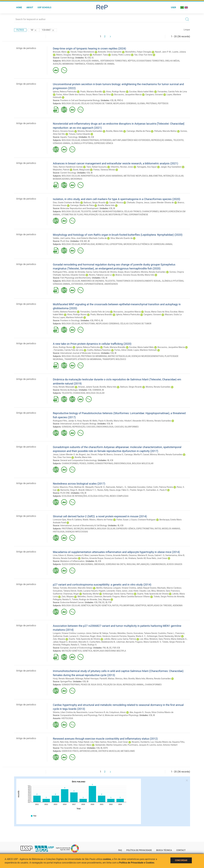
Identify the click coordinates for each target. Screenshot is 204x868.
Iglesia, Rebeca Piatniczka (65, 92)
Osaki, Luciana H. (71, 636)
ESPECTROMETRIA (145, 529)
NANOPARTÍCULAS (90, 176)
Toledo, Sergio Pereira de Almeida (169, 597)
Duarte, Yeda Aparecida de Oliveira (153, 594)
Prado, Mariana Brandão (91, 92)
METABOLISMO (128, 751)
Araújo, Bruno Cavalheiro (129, 272)
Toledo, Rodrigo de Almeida (85, 599)
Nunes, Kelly (103, 490)
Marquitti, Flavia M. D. (95, 487)
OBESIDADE (99, 564)
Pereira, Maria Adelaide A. (175, 639)
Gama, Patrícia (127, 594)
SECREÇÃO (79, 529)
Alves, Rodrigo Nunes (116, 92)
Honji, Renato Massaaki (64, 387)
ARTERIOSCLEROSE (88, 751)
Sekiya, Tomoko (60, 588)
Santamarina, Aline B (175, 555)
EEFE (106, 748)
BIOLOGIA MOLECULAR (143, 463)
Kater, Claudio (140, 591)
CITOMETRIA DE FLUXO (72, 215)
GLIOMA (141, 103)
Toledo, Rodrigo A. (89, 645)
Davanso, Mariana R (138, 555)
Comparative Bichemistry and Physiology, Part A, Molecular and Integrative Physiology (99, 715)
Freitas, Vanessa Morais (104, 170)
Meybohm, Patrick (61, 170)
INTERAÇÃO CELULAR (173, 176)
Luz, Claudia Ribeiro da (161, 742)
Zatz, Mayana (68, 597)
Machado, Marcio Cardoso (169, 588)
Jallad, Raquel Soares (146, 588)
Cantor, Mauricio (60, 487)
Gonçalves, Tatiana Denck (65, 591)
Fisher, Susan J (123, 520)
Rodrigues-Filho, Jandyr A (65, 421)
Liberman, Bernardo (103, 597)
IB (86, 58)
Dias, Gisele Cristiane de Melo (66, 203)
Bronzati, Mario (60, 52)
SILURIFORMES (131, 427)
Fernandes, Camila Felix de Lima (172, 92)
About (30, 7)
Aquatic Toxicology (69, 137)
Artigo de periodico (26, 48)
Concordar (181, 860)
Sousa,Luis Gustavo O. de (116, 558)
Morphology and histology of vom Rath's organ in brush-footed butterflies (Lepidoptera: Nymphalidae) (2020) (118, 235)
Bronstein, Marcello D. (79, 642)
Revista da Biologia (69, 390)
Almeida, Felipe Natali (79, 742)
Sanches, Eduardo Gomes (74, 275)
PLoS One (65, 241)
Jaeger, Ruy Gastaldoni (171, 167)
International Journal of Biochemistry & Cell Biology (84, 525)
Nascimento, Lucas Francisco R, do (92, 712)
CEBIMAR (97, 390)
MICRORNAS (76, 179)
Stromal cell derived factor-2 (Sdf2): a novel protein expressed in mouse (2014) (100, 516)
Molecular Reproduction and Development (79, 208)
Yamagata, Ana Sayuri (147, 167)
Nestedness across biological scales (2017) (79, 484)
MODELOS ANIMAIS (171, 529)
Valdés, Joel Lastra (62, 238)
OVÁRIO (90, 463)
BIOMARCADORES (61, 179)
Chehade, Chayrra (135, 203)
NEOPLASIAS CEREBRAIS (125, 103)
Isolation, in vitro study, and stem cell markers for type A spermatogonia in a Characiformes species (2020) (117, 199)
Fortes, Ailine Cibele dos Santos (71, 95)
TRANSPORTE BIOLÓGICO (114, 359)
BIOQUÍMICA (90, 529)
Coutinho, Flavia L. (166, 633)
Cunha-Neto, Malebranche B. (103, 642)
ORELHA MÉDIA (172, 61)
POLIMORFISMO (127, 605)
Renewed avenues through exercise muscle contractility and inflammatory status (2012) (105, 739)
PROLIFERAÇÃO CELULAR (96, 215)
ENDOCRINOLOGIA (105, 427)
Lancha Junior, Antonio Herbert (163, 745)
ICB (89, 58)
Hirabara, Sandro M (137, 558)
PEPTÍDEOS (163, 103)
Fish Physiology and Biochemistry (76, 278)
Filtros (20, 30)
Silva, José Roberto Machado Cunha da (89, 238)
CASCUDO (91, 427)
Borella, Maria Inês (114, 131)
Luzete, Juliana (179, 52)
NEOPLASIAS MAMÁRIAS (111, 176)
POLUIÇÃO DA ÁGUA (112, 685)
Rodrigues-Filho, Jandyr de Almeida (69, 272)
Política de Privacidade (139, 850)
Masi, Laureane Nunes (94, 555)
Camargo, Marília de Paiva (139, 131)
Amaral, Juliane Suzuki (88, 387)
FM (100, 602)
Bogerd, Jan (84, 454)
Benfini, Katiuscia (104, 588)
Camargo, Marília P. (133, 454)
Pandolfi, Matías (107, 679)
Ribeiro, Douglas (64, 55)
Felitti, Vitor (72, 745)
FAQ (120, 850)
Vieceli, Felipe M (98, 454)
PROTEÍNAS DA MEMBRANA (94, 356)
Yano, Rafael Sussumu (97, 167)
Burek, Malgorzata (81, 170)
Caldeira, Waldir (81, 520)
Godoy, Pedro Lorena (121, 55)
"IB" (34, 30)
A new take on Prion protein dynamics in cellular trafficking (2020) (92, 344)
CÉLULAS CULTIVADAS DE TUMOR (97, 103)
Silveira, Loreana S (75, 555)
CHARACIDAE (79, 393)
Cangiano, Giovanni (154, 95)
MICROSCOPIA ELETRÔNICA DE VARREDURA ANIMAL (148, 244)
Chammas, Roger (71, 594)
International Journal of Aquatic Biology (78, 424)
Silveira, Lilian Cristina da (64, 712)
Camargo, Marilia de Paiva (82, 205)
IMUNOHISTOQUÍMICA (113, 211)
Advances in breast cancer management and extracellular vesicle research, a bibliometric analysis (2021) (116, 163)
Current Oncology (68, 173)
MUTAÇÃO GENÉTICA (101, 605)
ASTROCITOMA (88, 324)
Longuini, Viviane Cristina (124, 588)
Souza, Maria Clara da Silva (98, 95)
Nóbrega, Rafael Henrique (87, 679)
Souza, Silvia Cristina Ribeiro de (159, 712)
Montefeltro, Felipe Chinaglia (138, 52)
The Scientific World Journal (73, 748)
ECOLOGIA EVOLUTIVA (98, 496)
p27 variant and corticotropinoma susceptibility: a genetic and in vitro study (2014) (102, 585)
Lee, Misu (151, 591)
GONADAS (67, 427)
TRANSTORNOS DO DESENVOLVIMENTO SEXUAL (139, 281)
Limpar (187, 30)
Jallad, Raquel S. (60, 642)
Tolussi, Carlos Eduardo (79, 134)
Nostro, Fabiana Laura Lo (100, 275)
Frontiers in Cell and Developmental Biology (80, 100)
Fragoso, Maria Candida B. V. (148, 642)
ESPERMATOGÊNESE (138, 215)
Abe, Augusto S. (137, 712)
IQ (92, 58)
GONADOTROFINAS (90, 140)
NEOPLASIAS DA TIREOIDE (159, 605)
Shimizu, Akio (121, 679)
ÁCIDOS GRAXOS (174, 564)
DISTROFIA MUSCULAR (109, 751)
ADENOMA (178, 605)
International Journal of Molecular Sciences (80, 353)
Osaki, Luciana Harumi (87, 591)
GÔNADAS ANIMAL (62, 143)
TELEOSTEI (178, 140)
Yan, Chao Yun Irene (143, 55)
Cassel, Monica (116, 203)
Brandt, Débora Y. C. (87, 490)
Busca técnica (164, 850)
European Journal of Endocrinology (76, 648)
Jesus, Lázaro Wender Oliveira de (159, 203)
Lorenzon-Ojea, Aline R (63, 520)
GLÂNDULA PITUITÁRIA (82, 143)
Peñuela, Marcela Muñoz (165, 131)
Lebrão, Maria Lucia (113, 639)
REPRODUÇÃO (79, 427)
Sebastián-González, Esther (140, 487)
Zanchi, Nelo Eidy (61, 742)
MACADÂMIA (87, 564)
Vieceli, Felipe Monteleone (82, 52)
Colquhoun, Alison (117, 712)
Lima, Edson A (59, 555)
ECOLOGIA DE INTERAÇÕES (74, 496)
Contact (181, 850)
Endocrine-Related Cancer (72, 602)
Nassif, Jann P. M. (163, 52)
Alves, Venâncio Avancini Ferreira (111, 636)
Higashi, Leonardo (107, 591)
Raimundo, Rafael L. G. (116, 487)
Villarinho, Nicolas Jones (122, 167)
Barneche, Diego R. (69, 490)
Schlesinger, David (111, 594)
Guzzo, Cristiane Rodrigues (143, 520)
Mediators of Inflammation (72, 561)
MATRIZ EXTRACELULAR (119, 356)
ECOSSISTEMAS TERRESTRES (150, 61)
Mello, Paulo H (99, 421)
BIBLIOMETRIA (156, 176)
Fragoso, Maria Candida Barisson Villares (131, 597)
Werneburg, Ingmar (81, 55)
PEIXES (83, 463)
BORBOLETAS (102, 244)
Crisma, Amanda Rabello (117, 555)
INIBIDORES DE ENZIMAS (92, 281)
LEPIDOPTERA (116, 244)
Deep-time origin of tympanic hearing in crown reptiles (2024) (90, 48)
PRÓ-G (120, 100)
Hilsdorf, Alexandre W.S (135, 421)
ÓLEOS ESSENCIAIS (71, 564)
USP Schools (44, 7)
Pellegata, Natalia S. (62, 599)
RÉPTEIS (132, 61)
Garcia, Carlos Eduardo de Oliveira (101, 272)
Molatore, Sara (163, 591)
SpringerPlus (66, 681)
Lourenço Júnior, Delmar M (89, 633)
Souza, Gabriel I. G (156, 555)
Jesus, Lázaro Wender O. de (66, 454)
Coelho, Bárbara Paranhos (65, 312)
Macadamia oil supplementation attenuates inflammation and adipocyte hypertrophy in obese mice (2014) (116, 552)
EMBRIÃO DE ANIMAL (105, 64)
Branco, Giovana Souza (63, 131)
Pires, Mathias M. (77, 487)
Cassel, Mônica (150, 454)
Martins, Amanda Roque (92, 558)
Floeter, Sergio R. (138, 490)
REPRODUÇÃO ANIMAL (162, 140)
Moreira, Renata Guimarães (90, 131)
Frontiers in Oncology (70, 320)
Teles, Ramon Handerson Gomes (68, 167)
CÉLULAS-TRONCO (133, 211)
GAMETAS (97, 211)
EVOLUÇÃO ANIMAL (90, 61)
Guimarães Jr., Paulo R (156, 490)
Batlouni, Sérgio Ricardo (95, 203)
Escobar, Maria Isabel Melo (141, 92)
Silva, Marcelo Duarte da (121, 238)
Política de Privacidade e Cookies (137, 863)
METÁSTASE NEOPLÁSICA (136, 176)
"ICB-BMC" (48, 30)
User (173, 7)
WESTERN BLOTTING (118, 215)
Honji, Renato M (84, 421)
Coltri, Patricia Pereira (163, 487)
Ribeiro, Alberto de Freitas (101, 520)
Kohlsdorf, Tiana (100, 55)
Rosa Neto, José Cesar (157, 558)
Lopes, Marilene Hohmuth (71, 317)
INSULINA (131, 564)
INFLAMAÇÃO (143, 564)
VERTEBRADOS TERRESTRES (113, 61)
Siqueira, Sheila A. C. (137, 636)
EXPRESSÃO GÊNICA (103, 143)
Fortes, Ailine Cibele (123, 350)
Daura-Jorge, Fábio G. (119, 490)
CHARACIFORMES (150, 211)
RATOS (158, 529)
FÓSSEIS (90, 64)
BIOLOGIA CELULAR (71, 61)
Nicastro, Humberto (141, 742)
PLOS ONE (65, 493)
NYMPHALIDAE (88, 244)
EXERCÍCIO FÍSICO (70, 751)
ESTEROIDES (106, 140)
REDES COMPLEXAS (119, 496)
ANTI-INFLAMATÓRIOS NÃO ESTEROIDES (131, 140)
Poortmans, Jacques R (138, 745)
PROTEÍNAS (151, 103)
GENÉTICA (86, 605)
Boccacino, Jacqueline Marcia (128, 95)
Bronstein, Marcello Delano (80, 588)
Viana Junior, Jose (124, 591)
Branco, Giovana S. (115, 454)
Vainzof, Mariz (85, 745)
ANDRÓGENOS (111, 284)
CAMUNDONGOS (158, 564)
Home (19, 7)
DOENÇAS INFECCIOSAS (77, 532)
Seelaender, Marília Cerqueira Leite (111, 745)
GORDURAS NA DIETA (116, 564)
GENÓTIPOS (141, 605)
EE (103, 602)
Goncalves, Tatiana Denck (145, 633)
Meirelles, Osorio (85, 597)
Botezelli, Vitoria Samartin (110, 52)
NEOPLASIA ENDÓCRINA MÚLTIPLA (110, 651)
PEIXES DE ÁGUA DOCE (91, 685)
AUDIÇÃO (57, 64)
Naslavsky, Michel (91, 594)
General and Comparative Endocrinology (78, 460)
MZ (85, 241)
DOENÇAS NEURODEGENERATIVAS (148, 356)
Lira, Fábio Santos (98, 742)
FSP (110, 602)
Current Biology (67, 58)
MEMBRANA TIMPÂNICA (74, 64)
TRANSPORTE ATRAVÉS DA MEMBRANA (83, 359)
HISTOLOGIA (59, 532)
